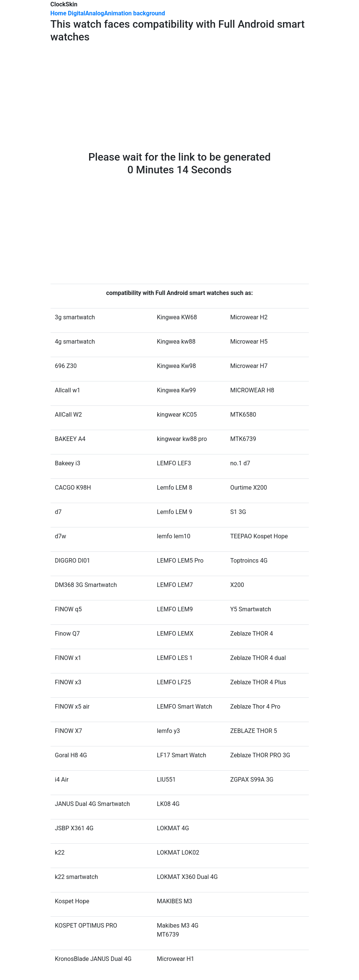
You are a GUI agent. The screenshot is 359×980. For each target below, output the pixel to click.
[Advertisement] (180, 98)
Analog (95, 13)
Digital (76, 13)
